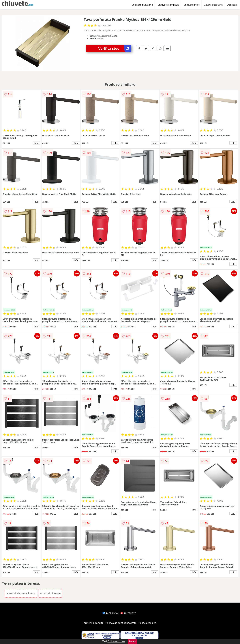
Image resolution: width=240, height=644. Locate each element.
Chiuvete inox (191, 5)
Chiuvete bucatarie (142, 5)
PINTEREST (128, 613)
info (37, 143)
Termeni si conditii (93, 623)
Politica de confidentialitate (121, 623)
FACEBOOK (110, 613)
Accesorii (232, 5)
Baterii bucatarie (213, 5)
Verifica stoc (115, 48)
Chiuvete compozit (168, 5)
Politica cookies (147, 623)
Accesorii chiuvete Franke (21, 593)
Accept (132, 641)
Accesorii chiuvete (50, 593)
